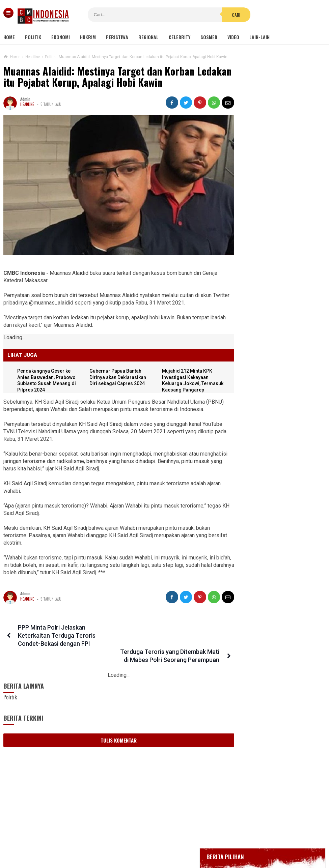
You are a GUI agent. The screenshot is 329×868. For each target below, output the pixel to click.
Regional (148, 37)
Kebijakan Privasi (196, 841)
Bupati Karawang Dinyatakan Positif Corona (277, 249)
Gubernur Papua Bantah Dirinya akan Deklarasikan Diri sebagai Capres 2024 (116, 370)
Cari (217, 15)
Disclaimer (236, 841)
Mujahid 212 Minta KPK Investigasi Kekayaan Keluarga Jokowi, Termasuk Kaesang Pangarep (182, 377)
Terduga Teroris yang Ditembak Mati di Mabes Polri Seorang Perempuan (166, 636)
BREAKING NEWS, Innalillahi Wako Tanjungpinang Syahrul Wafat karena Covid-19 (277, 218)
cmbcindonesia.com (163, 851)
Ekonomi (61, 37)
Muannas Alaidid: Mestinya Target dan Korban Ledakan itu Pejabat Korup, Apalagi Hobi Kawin (101, 77)
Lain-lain (259, 37)
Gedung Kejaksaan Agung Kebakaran (270, 199)
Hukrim (88, 37)
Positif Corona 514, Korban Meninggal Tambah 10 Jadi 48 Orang (271, 264)
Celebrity (180, 37)
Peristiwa (117, 37)
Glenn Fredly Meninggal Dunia (264, 236)
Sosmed (209, 37)
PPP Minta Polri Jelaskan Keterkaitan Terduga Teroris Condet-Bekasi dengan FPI (56, 636)
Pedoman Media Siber (144, 841)
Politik (33, 37)
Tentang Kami (97, 841)
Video (233, 37)
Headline (27, 104)
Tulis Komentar (113, 725)
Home (9, 37)
